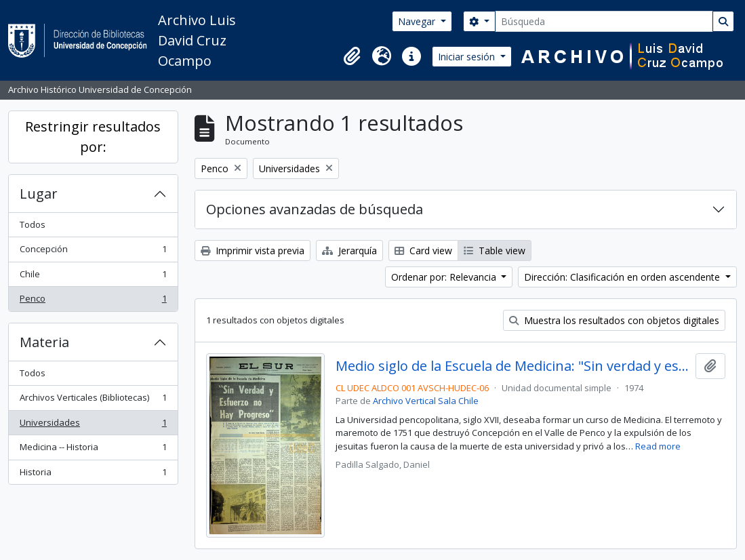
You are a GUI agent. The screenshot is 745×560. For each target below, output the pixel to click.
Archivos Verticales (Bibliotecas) (93, 400)
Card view (423, 251)
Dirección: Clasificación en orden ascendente (623, 277)
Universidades (93, 425)
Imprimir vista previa (253, 251)
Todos (33, 224)
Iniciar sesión (468, 57)
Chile (93, 277)
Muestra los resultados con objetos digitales (614, 320)
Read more (658, 446)
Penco (93, 301)
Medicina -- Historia (93, 450)
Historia (93, 475)
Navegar (418, 21)
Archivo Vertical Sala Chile (426, 401)
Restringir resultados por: (93, 137)
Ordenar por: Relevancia (445, 277)
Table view (495, 251)
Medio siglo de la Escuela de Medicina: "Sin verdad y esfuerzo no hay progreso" (513, 366)
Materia (44, 342)
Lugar (39, 194)
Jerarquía (349, 251)
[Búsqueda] (604, 21)
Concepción (93, 252)
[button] (352, 56)
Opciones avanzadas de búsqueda (315, 209)
